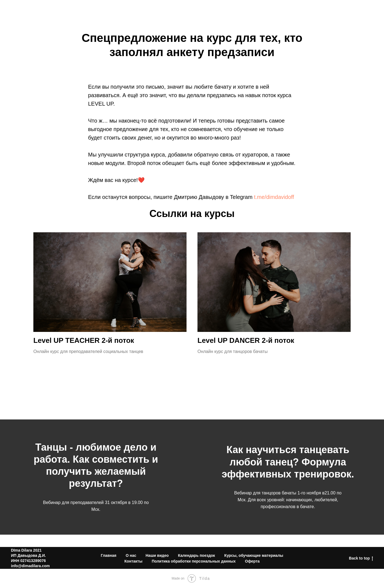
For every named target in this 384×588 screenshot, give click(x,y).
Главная (108, 555)
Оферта (252, 561)
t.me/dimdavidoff (274, 197)
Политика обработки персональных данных (194, 561)
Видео (297, 12)
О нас (273, 12)
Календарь (327, 12)
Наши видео (157, 555)
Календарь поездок (197, 555)
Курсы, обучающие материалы (254, 555)
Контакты (361, 12)
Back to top (361, 558)
